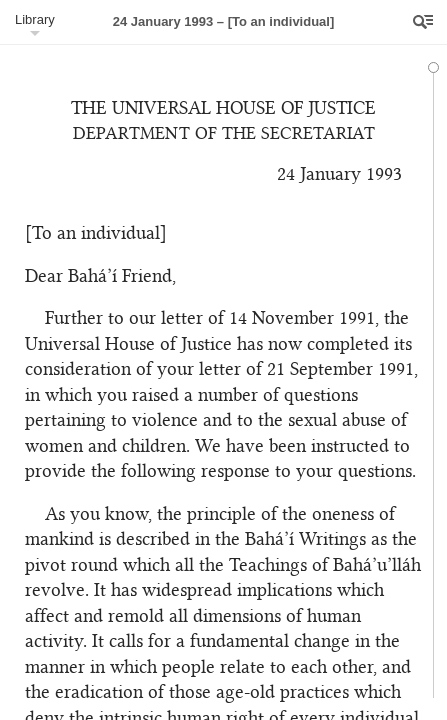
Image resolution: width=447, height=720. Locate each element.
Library (35, 19)
